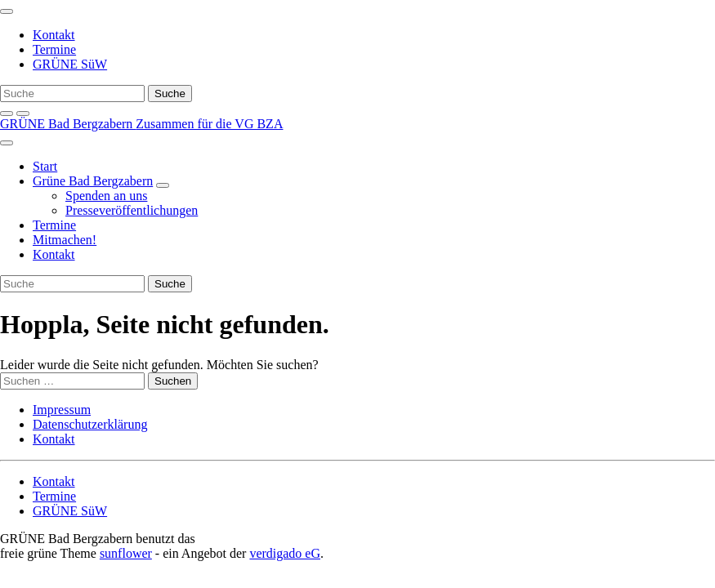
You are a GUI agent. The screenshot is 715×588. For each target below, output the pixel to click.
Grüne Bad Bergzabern (93, 181)
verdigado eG (285, 553)
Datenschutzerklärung (90, 424)
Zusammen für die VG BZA (209, 124)
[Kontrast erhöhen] (23, 114)
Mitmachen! (65, 240)
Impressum (62, 410)
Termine (54, 49)
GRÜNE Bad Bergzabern (68, 124)
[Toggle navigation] (7, 11)
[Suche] (72, 94)
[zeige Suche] (7, 114)
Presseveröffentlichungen (132, 210)
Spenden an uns (106, 196)
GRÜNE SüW (70, 64)
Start (45, 166)
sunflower (126, 553)
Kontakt (54, 35)
